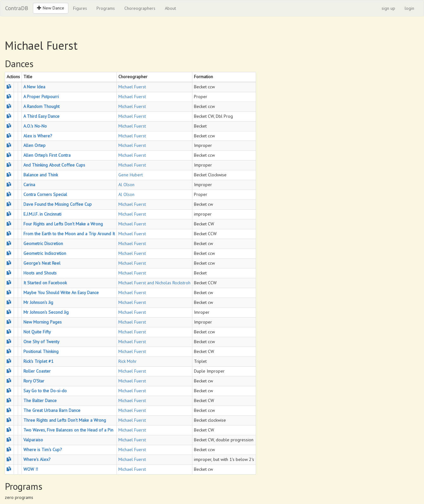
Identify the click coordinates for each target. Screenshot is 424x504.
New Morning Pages (43, 322)
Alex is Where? (38, 136)
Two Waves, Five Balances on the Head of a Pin (68, 430)
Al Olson (126, 185)
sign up (388, 8)
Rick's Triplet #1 (38, 361)
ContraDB (17, 8)
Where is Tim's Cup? (43, 450)
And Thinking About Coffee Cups (54, 165)
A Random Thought (41, 106)
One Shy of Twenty (41, 342)
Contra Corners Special (45, 194)
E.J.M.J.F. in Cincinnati (42, 214)
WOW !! (31, 469)
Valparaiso (33, 440)
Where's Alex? (37, 459)
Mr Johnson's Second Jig (46, 312)
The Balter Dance (40, 400)
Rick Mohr (128, 361)
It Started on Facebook (45, 283)
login (409, 8)
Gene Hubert (131, 175)
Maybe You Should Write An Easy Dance (61, 293)
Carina (29, 185)
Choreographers (140, 8)
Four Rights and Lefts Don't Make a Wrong (63, 224)
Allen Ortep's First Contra (47, 155)
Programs (106, 8)
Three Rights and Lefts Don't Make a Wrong (65, 420)
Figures (80, 8)
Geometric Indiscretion (45, 253)
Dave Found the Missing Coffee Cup (58, 204)
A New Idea (34, 87)
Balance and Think (41, 175)
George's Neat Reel (42, 263)
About (170, 8)
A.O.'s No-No (35, 126)
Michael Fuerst (132, 87)
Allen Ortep (34, 145)
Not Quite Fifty (37, 332)
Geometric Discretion (43, 243)
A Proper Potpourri (41, 97)
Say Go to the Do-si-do (45, 391)
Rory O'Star (34, 381)
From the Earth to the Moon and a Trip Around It (69, 234)
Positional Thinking (41, 351)
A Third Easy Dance (41, 116)
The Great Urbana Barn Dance (52, 410)
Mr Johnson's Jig (38, 302)
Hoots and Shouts (40, 273)
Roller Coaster (37, 371)
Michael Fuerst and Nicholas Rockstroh (154, 283)
